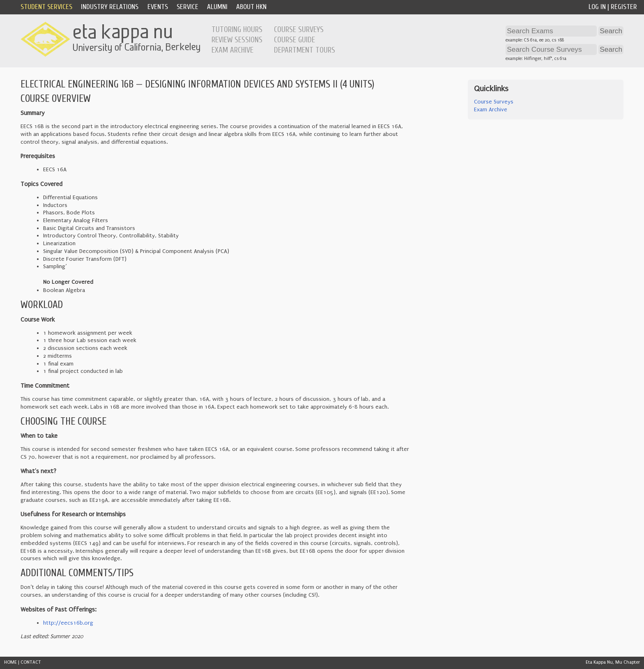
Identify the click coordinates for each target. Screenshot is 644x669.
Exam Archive (232, 50)
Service (187, 7)
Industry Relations (110, 7)
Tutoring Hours (237, 30)
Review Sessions (237, 40)
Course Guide (294, 40)
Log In (597, 7)
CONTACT (31, 662)
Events (158, 7)
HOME (10, 662)
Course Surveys (299, 30)
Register (624, 7)
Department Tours (305, 50)
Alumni (217, 7)
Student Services (46, 7)
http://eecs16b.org (68, 623)
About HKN (251, 7)
